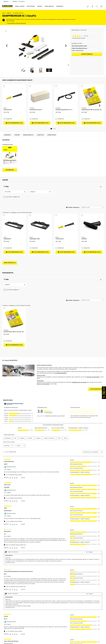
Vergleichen (9, 105)
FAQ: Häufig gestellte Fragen (79, 46)
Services (40, 6)
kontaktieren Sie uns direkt (79, 314)
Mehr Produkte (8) (10, 222)
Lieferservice (6, 631)
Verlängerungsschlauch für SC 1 (64, 99)
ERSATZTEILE (41, 121)
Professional (31, 6)
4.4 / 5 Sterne (84, 633)
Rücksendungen (6, 637)
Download (10, 156)
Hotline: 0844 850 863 (77, 51)
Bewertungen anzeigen (86, 637)
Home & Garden (20, 6)
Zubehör (17, 121)
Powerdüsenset (8, 99)
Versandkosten (6, 629)
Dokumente (7, 121)
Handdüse (84, 201)
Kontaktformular (87, 54)
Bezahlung (5, 633)
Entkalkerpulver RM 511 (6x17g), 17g (91, 99)
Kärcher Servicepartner (93, 309)
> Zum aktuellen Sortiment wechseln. (16, 23)
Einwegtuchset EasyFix (36, 99)
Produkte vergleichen (73, 180)
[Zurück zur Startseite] (8, 6)
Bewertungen (52, 121)
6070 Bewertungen (85, 635)
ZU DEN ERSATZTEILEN (96, 321)
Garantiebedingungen (61, 305)
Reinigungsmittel (28, 121)
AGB (3, 639)
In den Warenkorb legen (14, 109)
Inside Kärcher (49, 6)
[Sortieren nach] (92, 180)
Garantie (4, 635)
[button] (7, 46)
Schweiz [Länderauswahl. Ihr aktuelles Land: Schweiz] (6, 1)
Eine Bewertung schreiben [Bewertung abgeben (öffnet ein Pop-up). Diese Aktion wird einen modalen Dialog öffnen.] (79, 38)
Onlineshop (60, 6)
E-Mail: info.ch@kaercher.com (79, 48)
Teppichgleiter (7, 201)
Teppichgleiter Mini (35, 201)
